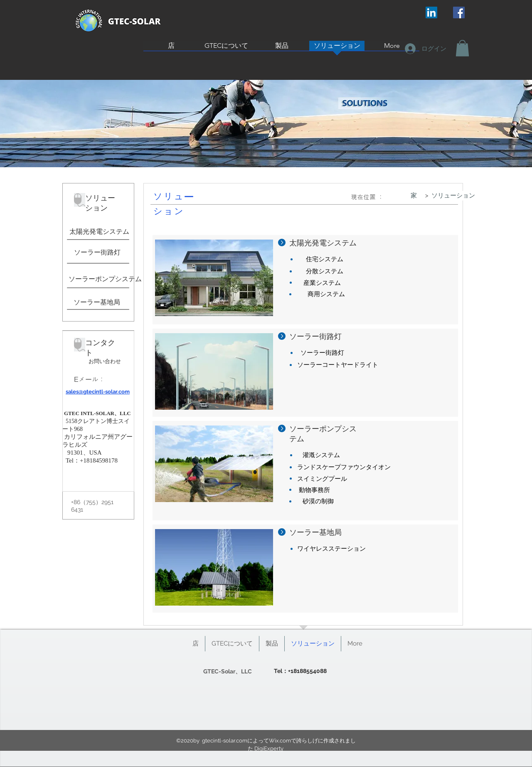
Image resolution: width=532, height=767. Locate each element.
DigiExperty (269, 748)
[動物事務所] (314, 490)
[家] (414, 195)
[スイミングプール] (322, 479)
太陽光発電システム (323, 243)
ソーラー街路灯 (315, 336)
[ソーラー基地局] (97, 302)
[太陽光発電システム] (99, 232)
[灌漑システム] (321, 455)
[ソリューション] (453, 196)
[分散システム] (325, 271)
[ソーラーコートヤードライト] (338, 365)
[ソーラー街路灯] (97, 252)
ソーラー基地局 (315, 532)
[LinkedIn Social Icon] (431, 12)
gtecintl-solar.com (225, 741)
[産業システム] (322, 283)
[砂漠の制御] (318, 501)
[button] (462, 48)
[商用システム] (326, 294)
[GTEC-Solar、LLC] (227, 672)
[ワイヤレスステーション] (331, 549)
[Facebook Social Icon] (459, 12)
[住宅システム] (325, 259)
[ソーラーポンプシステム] (105, 279)
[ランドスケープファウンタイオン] (344, 467)
